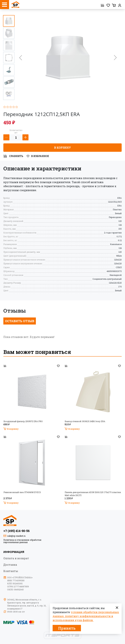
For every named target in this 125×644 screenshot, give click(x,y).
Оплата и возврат (16, 558)
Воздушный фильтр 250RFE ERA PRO (23, 421)
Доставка (10, 565)
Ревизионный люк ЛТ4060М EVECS (22, 492)
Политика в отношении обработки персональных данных (22, 541)
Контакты (11, 571)
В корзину (62, 147)
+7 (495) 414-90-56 (17, 531)
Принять (67, 628)
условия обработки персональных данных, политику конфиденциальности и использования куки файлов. (86, 616)
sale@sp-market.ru (16, 536)
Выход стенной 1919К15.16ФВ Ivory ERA (85, 421)
